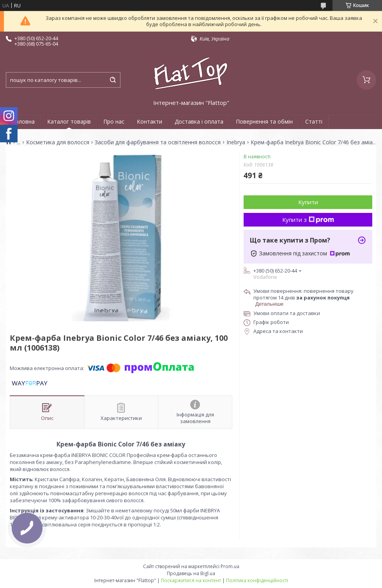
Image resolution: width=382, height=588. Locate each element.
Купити (308, 202)
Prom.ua (230, 566)
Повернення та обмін (264, 121)
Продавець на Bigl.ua (191, 573)
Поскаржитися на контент (191, 580)
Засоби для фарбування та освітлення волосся (158, 142)
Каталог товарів (69, 121)
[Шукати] (113, 80)
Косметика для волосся (58, 142)
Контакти (149, 121)
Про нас (114, 121)
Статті (314, 121)
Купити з (308, 220)
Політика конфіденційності (257, 580)
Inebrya (236, 142)
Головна (23, 121)
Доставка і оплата (199, 121)
